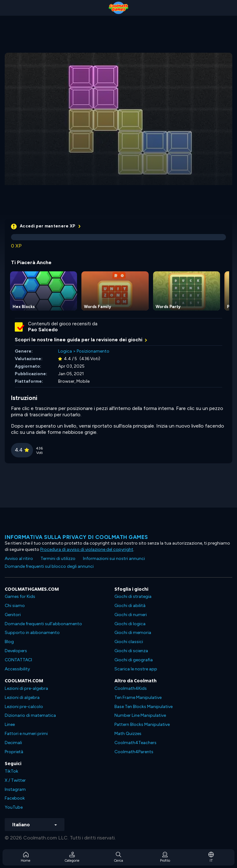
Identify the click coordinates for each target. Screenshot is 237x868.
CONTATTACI (18, 660)
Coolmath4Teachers (135, 743)
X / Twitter (15, 780)
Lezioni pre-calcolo (24, 707)
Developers (16, 651)
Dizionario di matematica (30, 715)
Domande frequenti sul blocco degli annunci (49, 566)
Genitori (13, 615)
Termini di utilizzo (58, 559)
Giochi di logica (130, 624)
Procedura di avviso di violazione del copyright (87, 549)
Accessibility (17, 669)
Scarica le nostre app (136, 669)
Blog (9, 642)
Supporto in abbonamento (32, 633)
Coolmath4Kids (131, 688)
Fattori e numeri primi (26, 734)
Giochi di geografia (134, 660)
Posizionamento (93, 351)
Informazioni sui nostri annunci (114, 559)
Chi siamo (15, 606)
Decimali (13, 743)
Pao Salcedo (43, 330)
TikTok (11, 771)
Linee (10, 724)
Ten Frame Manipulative (138, 698)
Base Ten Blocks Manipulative (143, 707)
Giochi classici (129, 642)
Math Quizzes (128, 734)
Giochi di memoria (133, 633)
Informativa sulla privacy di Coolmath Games (76, 537)
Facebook (15, 798)
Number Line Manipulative (140, 715)
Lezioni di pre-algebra (26, 688)
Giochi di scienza (131, 651)
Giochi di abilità (130, 606)
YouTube (14, 807)
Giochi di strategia (133, 596)
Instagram (15, 789)
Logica (65, 351)
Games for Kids (20, 596)
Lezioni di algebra (22, 698)
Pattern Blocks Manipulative (142, 724)
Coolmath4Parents (134, 752)
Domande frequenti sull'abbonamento (43, 624)
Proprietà (14, 752)
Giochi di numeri (131, 615)
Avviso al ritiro (19, 559)
